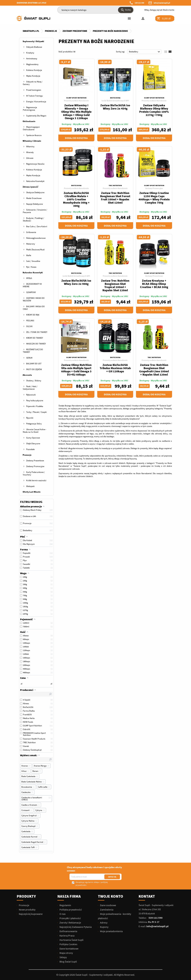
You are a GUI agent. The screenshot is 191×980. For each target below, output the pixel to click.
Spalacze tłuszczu (34, 135)
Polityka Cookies (68, 944)
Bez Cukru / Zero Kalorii (37, 226)
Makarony (31, 244)
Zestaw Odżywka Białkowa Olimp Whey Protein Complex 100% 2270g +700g (154, 110)
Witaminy (30, 147)
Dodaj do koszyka (76, 138)
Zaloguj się (154, 10)
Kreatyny (30, 53)
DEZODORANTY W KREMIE (32, 285)
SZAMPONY (31, 292)
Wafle (29, 255)
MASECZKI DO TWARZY (36, 344)
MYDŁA (29, 278)
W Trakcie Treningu (34, 96)
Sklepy (63, 957)
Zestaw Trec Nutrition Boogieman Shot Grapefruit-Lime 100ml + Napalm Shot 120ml (154, 370)
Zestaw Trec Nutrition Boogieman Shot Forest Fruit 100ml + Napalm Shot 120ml (115, 198)
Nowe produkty (27, 910)
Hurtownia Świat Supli (71, 940)
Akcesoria (27, 375)
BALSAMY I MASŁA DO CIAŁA (34, 308)
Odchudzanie (29, 121)
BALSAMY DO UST (34, 364)
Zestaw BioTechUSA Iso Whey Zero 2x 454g (115, 107)
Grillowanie (31, 232)
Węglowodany (32, 64)
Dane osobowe (108, 905)
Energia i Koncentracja (36, 102)
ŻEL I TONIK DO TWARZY (37, 332)
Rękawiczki (31, 395)
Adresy (103, 923)
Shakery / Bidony (34, 381)
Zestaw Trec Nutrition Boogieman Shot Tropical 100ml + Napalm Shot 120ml (115, 285)
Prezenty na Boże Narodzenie (76, 101)
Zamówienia (106, 910)
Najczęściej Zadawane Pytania (75, 927)
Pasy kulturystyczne (35, 400)
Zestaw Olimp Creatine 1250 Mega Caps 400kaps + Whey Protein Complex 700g (154, 198)
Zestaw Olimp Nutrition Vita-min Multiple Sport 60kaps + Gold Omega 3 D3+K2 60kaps (76, 370)
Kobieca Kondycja (34, 70)
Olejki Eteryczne (33, 444)
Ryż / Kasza (31, 267)
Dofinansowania (68, 931)
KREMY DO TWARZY (35, 338)
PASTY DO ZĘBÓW (34, 369)
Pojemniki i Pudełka (35, 406)
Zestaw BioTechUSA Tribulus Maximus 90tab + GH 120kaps (115, 368)
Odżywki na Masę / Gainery (33, 83)
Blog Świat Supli (68, 962)
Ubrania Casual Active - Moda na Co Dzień (35, 431)
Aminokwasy (32, 59)
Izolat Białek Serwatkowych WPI (115, 101)
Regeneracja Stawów (35, 164)
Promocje (27, 455)
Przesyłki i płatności (70, 918)
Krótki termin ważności (36, 480)
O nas (62, 914)
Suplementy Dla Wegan (36, 116)
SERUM (29, 358)
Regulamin (65, 905)
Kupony (104, 927)
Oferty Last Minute (32, 492)
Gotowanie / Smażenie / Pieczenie (35, 211)
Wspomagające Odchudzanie (31, 128)
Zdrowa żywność (30, 187)
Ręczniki (30, 418)
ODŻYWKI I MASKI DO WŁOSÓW (34, 299)
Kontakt (147, 896)
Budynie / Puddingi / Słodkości (33, 219)
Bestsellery (145, 52)
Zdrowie (30, 158)
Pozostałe (30, 449)
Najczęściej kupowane (30, 914)
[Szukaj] (96, 10)
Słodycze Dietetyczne (35, 192)
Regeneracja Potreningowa (30, 109)
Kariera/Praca (67, 936)
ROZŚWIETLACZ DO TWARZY (33, 351)
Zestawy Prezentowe (35, 461)
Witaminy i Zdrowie (32, 141)
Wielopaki (30, 486)
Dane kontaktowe (69, 949)
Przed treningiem (34, 90)
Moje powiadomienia (111, 931)
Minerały (30, 152)
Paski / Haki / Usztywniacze (30, 388)
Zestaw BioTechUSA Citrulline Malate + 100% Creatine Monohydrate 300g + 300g (76, 199)
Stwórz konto (168, 10)
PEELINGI (30, 321)
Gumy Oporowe (33, 438)
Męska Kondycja (33, 76)
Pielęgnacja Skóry (34, 424)
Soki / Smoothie (33, 261)
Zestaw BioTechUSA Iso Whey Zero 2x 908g (76, 282)
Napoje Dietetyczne (34, 204)
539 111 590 (139, 3)
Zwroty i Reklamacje (70, 923)
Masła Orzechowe (34, 198)
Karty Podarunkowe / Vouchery (34, 473)
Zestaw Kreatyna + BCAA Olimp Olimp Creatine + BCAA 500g (154, 284)
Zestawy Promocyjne (35, 466)
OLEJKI (29, 326)
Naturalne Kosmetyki (35, 181)
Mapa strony (66, 953)
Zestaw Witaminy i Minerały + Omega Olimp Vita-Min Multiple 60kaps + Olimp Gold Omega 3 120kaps (76, 112)
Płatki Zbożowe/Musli (35, 250)
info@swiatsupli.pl (162, 3)
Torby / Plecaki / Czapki (36, 412)
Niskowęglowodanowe (36, 238)
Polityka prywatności (70, 910)
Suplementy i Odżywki (33, 41)
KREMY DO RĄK (33, 315)
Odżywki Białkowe (34, 47)
